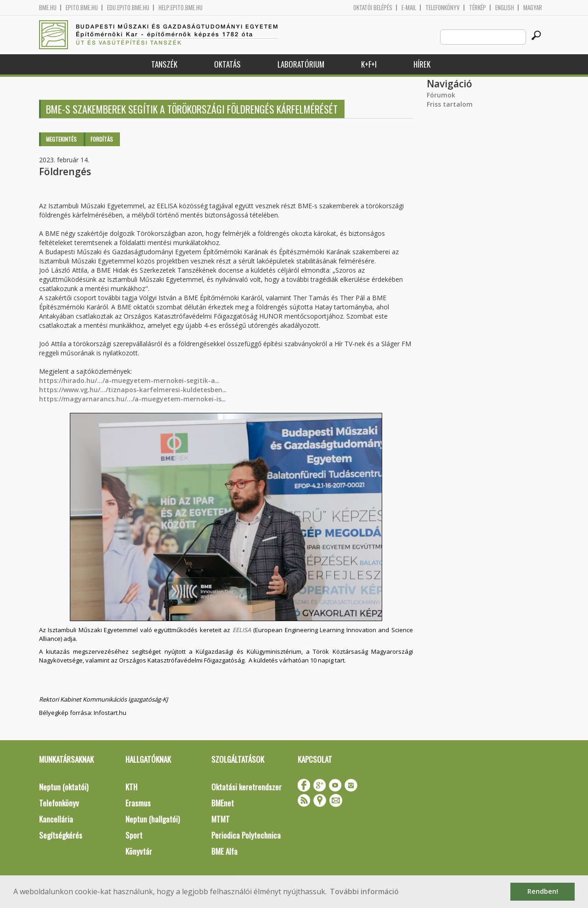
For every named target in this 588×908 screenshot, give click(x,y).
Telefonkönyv (443, 8)
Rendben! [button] (543, 891)
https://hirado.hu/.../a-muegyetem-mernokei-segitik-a (127, 380)
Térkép (478, 8)
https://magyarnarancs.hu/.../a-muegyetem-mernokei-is (130, 399)
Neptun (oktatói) (64, 787)
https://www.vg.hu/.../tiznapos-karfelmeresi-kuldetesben (131, 390)
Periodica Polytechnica (246, 835)
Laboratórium (301, 64)
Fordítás (102, 139)
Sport (134, 835)
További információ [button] (364, 891)
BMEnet (223, 803)
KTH (131, 787)
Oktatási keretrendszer (246, 787)
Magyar (533, 8)
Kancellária (56, 819)
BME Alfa (224, 851)
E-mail (409, 8)
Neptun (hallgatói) (153, 819)
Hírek (422, 64)
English (505, 8)
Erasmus (138, 803)
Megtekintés (61, 139)
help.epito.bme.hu (181, 8)
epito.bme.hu (82, 8)
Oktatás (227, 64)
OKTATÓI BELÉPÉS (373, 8)
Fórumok (441, 95)
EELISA (242, 630)
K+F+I (369, 64)
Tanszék (164, 64)
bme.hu (48, 8)
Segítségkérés (61, 835)
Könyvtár (139, 851)
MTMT (220, 819)
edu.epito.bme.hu (128, 8)
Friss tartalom (450, 104)
